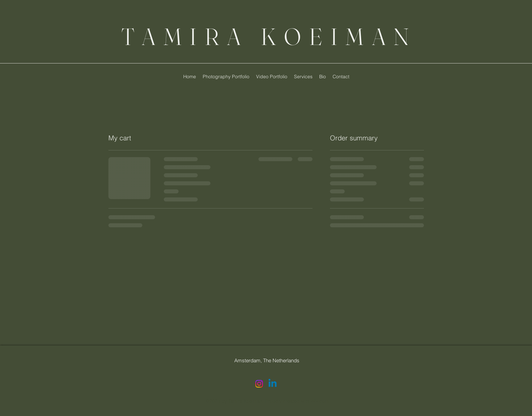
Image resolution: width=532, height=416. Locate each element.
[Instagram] (259, 384)
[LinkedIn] (273, 384)
